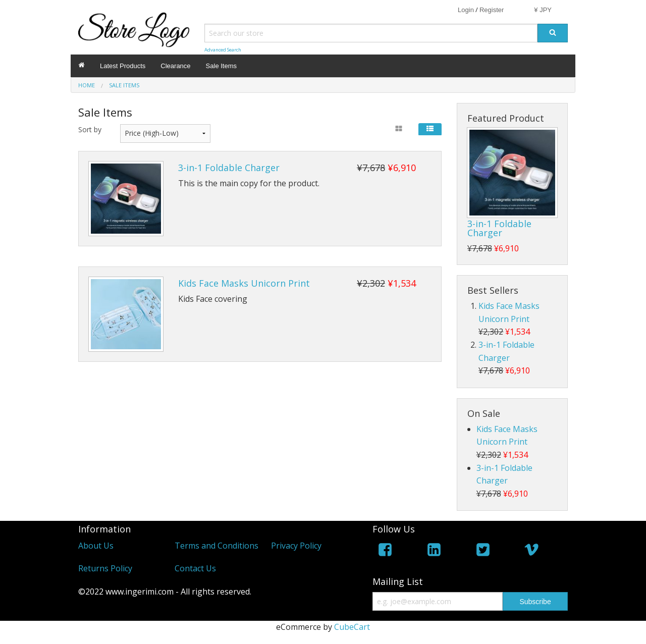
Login (466, 10)
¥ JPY (543, 10)
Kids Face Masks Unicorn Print (244, 283)
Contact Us (195, 568)
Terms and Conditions (217, 546)
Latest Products (123, 66)
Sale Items (221, 66)
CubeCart (352, 627)
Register (492, 10)
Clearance (175, 66)
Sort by (90, 129)
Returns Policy (105, 568)
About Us (96, 546)
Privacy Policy (296, 546)
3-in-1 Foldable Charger (229, 168)
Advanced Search (223, 50)
